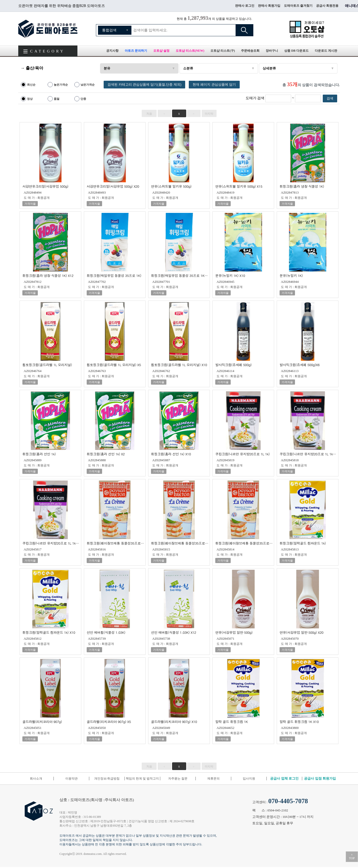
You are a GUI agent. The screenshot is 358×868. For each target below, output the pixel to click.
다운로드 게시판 (326, 51)
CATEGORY (47, 51)
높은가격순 (61, 85)
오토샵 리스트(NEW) (190, 51)
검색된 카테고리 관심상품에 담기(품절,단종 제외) (144, 84)
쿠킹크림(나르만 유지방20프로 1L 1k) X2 (308, 454)
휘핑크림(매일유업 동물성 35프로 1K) (114, 275)
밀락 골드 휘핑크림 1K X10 (299, 721)
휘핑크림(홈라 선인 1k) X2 (106, 454)
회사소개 (36, 779)
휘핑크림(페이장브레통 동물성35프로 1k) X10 (244, 543)
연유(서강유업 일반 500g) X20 (301, 632)
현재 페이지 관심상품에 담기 (214, 84)
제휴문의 (213, 779)
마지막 (209, 114)
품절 (57, 99)
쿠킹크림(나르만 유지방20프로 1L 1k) (242, 454)
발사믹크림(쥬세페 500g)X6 (300, 364)
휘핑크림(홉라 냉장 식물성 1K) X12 (48, 275)
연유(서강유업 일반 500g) (234, 632)
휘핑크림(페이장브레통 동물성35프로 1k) (115, 543)
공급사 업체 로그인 (284, 778)
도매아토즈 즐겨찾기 (298, 6)
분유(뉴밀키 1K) (291, 275)
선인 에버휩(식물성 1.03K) (106, 632)
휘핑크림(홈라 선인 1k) (39, 454)
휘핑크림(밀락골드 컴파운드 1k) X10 (49, 632)
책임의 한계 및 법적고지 (142, 779)
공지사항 (112, 51)
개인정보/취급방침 (107, 779)
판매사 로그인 (245, 6)
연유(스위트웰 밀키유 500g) (171, 186)
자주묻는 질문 (178, 779)
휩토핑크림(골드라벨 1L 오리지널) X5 (114, 364)
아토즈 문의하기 (136, 51)
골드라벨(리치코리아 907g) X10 (174, 721)
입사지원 (249, 779)
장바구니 (272, 51)
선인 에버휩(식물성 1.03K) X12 (173, 632)
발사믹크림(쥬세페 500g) (233, 364)
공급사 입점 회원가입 (320, 778)
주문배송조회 (250, 51)
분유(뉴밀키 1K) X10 (230, 275)
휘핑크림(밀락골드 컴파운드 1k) (303, 543)
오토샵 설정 (161, 51)
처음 (149, 114)
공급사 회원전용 (327, 6)
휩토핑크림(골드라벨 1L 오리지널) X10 (179, 364)
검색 (244, 30)
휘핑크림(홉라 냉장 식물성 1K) (302, 186)
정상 (30, 99)
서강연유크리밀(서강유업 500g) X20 (113, 186)
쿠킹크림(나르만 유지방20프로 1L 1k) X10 (51, 543)
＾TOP (352, 857)
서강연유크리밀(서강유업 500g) (45, 186)
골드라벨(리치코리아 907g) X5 (109, 721)
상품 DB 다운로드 (296, 51)
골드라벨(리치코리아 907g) (42, 721)
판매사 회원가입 (269, 6)
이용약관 (71, 779)
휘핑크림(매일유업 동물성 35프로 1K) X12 (180, 275)
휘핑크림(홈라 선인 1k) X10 (171, 454)
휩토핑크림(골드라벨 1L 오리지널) (47, 364)
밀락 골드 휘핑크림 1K (232, 721)
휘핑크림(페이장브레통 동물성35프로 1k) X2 (180, 543)
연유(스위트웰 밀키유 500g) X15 (239, 186)
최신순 (31, 85)
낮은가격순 (88, 85)
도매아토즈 (48, 29)
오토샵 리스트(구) (223, 51)
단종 (83, 99)
